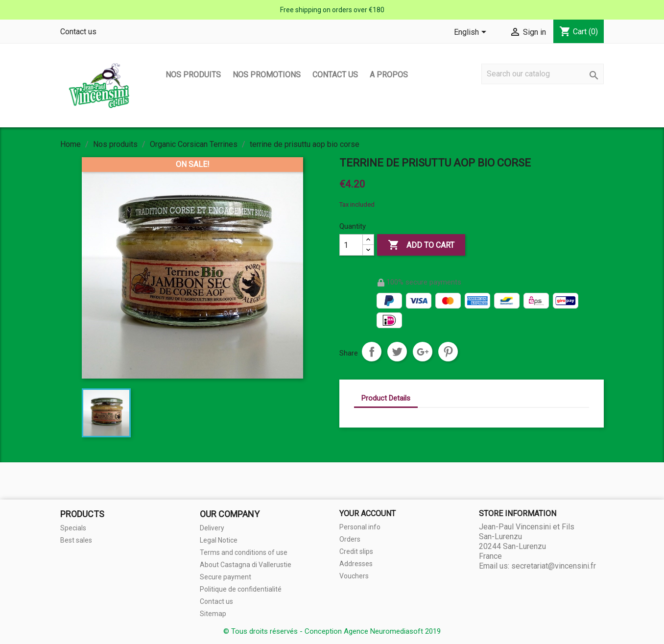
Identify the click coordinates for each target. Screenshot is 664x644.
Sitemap (213, 614)
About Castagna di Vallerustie (246, 565)
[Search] (543, 74)
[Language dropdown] (472, 33)
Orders (350, 539)
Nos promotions (267, 75)
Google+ (423, 352)
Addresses (356, 564)
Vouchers (354, 576)
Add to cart (421, 245)
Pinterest (448, 352)
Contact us (78, 32)
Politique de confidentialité (241, 589)
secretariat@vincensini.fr (554, 566)
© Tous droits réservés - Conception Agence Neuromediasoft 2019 (332, 631)
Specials (73, 528)
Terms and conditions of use (244, 552)
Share (372, 352)
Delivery (212, 528)
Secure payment (225, 577)
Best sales (76, 540)
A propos (389, 75)
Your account (368, 513)
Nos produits (193, 75)
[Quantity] (351, 245)
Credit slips (356, 551)
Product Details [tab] (386, 398)
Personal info (360, 527)
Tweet (397, 352)
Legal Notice (219, 540)
